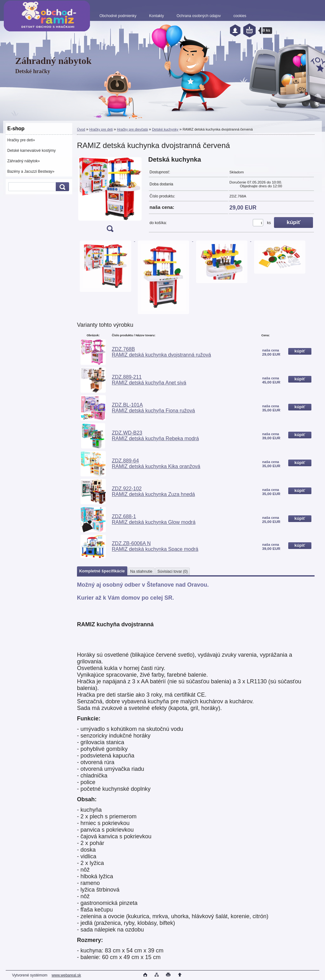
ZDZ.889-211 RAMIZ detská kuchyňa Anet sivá (149, 380)
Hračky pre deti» (21, 140)
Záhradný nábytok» (24, 161)
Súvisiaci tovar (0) (172, 571)
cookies (240, 16)
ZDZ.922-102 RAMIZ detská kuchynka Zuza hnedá (153, 491)
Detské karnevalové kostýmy (32, 151)
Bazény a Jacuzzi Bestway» (31, 171)
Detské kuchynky (165, 129)
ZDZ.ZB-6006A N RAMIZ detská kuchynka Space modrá (155, 546)
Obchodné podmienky (118, 16)
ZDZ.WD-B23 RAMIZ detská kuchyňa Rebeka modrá (155, 436)
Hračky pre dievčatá (132, 129)
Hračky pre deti (101, 129)
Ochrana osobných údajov (198, 16)
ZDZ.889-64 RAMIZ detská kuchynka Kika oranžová (156, 464)
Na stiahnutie (141, 571)
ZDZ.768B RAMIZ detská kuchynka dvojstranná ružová (161, 352)
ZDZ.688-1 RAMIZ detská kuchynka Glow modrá (154, 519)
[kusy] (258, 223)
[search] (61, 187)
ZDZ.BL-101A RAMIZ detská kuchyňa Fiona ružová (153, 408)
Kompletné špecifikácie (102, 571)
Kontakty (157, 16)
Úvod (81, 129)
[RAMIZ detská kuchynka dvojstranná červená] (110, 196)
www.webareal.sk (66, 975)
